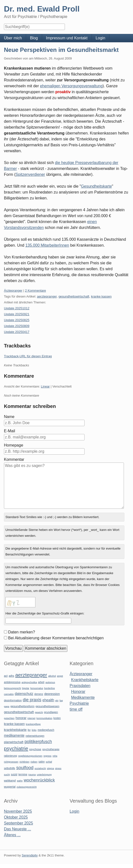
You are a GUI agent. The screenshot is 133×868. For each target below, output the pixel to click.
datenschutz (24, 694)
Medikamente (83, 697)
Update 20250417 (17, 332)
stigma (51, 768)
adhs (11, 676)
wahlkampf (10, 781)
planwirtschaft (14, 742)
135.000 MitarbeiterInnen (47, 245)
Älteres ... (12, 835)
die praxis (32, 700)
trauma (32, 774)
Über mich (13, 38)
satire (42, 762)
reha (55, 756)
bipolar (26, 688)
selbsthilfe (10, 768)
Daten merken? (22, 632)
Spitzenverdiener (30, 174)
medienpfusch (46, 730)
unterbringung (44, 774)
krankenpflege (33, 724)
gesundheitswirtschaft (74, 296)
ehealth (48, 700)
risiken (34, 762)
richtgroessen (11, 762)
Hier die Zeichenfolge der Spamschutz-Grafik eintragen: (45, 613)
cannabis (9, 694)
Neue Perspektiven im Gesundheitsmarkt (61, 50)
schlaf (49, 762)
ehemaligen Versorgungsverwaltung (71, 86)
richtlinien (24, 762)
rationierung (10, 756)
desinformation (13, 700)
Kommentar (14, 459)
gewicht (39, 712)
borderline (50, 688)
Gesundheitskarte (96, 186)
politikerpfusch (38, 742)
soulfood (25, 768)
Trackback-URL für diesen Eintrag (28, 356)
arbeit (41, 682)
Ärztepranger (13, 291)
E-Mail (9, 431)
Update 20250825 (17, 320)
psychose (35, 749)
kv (29, 730)
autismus (50, 682)
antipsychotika (29, 682)
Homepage (14, 445)
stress (58, 768)
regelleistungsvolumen (30, 756)
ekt (57, 700)
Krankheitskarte (85, 680)
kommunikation (44, 718)
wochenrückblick (39, 780)
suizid (14, 774)
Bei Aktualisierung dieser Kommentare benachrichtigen (56, 638)
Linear (45, 386)
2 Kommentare (36, 291)
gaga (7, 706)
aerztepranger (47, 296)
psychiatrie (16, 748)
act (6, 676)
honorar (21, 718)
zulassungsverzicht (27, 787)
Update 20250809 (17, 326)
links (34, 730)
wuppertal (10, 787)
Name (9, 417)
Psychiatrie (79, 703)
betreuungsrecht (12, 688)
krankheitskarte (15, 730)
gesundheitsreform (22, 706)
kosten (57, 718)
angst (60, 676)
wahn (20, 781)
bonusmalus (37, 688)
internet (31, 718)
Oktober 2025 (16, 817)
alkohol (52, 676)
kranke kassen (101, 296)
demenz (39, 694)
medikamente (14, 735)
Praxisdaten (80, 686)
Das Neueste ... (17, 829)
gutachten (9, 718)
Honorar (78, 692)
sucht (7, 774)
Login (100, 38)
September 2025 (18, 823)
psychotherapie (51, 749)
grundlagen (51, 712)
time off (76, 709)
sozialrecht (40, 768)
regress (48, 756)
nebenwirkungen (35, 736)
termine (23, 774)
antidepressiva (12, 682)
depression (52, 694)
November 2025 (18, 811)
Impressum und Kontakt (67, 38)
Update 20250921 (17, 314)
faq (61, 700)
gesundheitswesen (48, 706)
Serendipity (30, 855)
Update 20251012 (17, 308)
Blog (34, 38)
